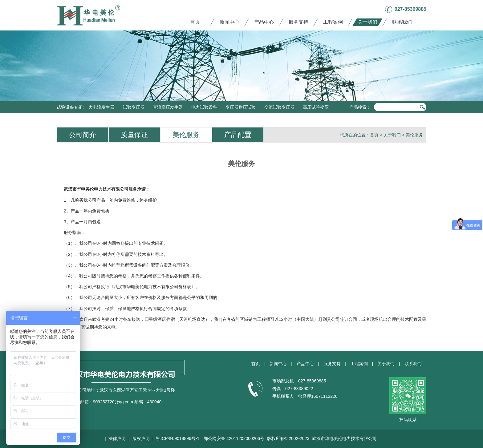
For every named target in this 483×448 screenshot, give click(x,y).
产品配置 (238, 135)
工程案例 (333, 22)
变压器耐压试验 (241, 107)
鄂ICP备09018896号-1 (178, 438)
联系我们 (402, 22)
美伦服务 (186, 135)
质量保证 (134, 135)
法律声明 (117, 438)
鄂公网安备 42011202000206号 (234, 438)
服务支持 (298, 22)
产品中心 (264, 22)
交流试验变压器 (279, 107)
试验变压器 (134, 107)
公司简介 (83, 135)
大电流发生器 (101, 107)
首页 (195, 22)
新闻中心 (229, 22)
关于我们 (367, 22)
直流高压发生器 (168, 107)
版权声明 (141, 438)
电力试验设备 (204, 107)
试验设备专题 (70, 107)
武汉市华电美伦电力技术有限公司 (344, 438)
